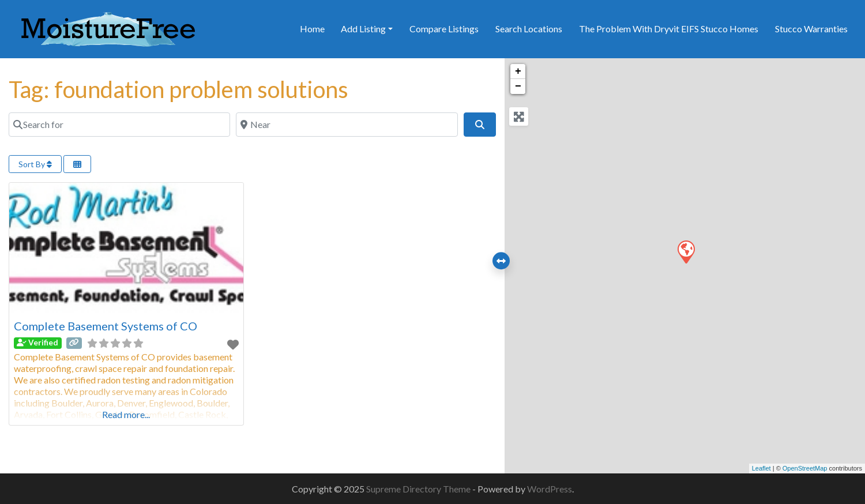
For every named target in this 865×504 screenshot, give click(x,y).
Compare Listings (444, 29)
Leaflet (761, 468)
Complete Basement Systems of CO (106, 326)
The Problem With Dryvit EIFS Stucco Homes (669, 29)
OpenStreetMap (805, 468)
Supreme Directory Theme (419, 489)
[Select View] (77, 164)
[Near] (347, 125)
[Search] (480, 125)
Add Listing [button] (363, 29)
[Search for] (119, 125)
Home (312, 29)
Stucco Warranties (811, 29)
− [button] (518, 86)
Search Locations (529, 29)
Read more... (126, 414)
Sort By (35, 164)
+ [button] (518, 72)
